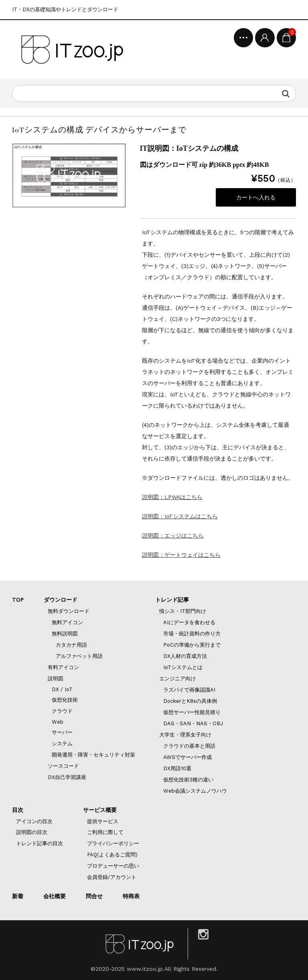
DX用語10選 (177, 768)
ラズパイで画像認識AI (189, 690)
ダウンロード (61, 600)
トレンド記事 (172, 600)
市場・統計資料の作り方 (192, 634)
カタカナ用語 (71, 645)
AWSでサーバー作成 (187, 757)
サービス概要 (100, 810)
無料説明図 (65, 634)
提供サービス (103, 821)
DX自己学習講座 (67, 777)
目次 (18, 810)
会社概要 (55, 896)
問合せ (94, 896)
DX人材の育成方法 (185, 656)
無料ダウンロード (69, 611)
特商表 (131, 896)
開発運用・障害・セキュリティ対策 (93, 755)
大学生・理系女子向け (185, 735)
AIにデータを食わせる (189, 622)
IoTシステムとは (183, 667)
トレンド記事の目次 (40, 843)
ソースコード (63, 766)
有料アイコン (63, 667)
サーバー (62, 732)
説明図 (56, 679)
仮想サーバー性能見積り (192, 712)
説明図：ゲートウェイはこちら (181, 555)
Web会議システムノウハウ (195, 791)
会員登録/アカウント (112, 877)
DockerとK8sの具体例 (190, 701)
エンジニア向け (177, 679)
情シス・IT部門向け (183, 611)
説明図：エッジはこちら (173, 536)
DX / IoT (62, 689)
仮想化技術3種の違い (188, 780)
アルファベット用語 (79, 656)
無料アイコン (67, 622)
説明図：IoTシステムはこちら (180, 516)
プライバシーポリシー (113, 843)
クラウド (62, 711)
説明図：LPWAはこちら (172, 497)
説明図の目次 (32, 832)
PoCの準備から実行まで (192, 645)
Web (58, 722)
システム (62, 744)
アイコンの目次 (34, 821)
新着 (18, 896)
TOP (18, 600)
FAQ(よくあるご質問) (112, 855)
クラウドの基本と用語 (189, 746)
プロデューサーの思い (113, 866)
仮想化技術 (65, 700)
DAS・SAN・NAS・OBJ (193, 723)
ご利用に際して (105, 832)
